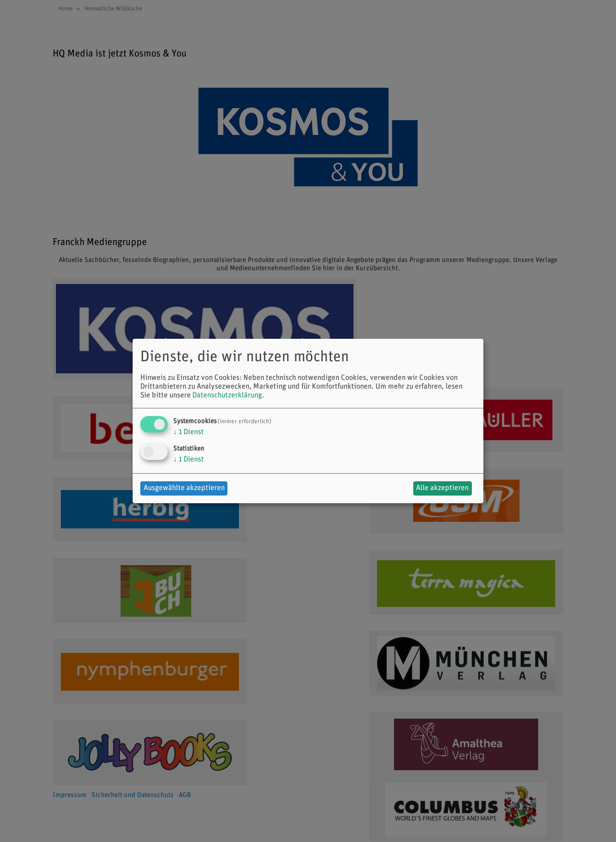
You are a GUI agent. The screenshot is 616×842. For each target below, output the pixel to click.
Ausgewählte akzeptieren (184, 488)
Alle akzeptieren (442, 488)
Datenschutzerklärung (227, 396)
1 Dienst (189, 432)
